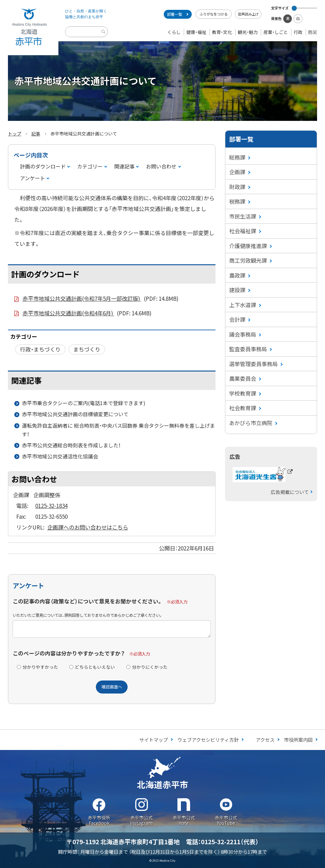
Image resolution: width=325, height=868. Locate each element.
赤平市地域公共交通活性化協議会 (60, 456)
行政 (298, 32)
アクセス (265, 740)
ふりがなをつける (214, 14)
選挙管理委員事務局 (253, 364)
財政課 (237, 187)
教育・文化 (222, 32)
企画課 (237, 172)
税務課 (237, 201)
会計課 (237, 319)
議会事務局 (243, 334)
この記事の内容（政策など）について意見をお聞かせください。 (88, 601)
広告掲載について (290, 492)
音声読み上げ (248, 14)
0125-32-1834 (51, 506)
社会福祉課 (243, 231)
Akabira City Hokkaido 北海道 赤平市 (29, 28)
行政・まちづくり (40, 349)
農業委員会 (243, 378)
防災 (313, 32)
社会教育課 (243, 408)
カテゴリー (90, 166)
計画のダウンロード (43, 166)
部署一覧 (175, 14)
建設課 (237, 290)
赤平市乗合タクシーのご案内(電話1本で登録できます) (84, 403)
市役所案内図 (298, 740)
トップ (15, 134)
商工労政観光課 (248, 260)
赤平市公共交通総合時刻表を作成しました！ (71, 445)
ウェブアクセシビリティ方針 (208, 740)
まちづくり (87, 349)
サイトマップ (154, 740)
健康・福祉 (196, 32)
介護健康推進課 (248, 246)
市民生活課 (243, 216)
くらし (174, 32)
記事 (36, 134)
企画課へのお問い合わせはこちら (88, 527)
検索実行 (104, 37)
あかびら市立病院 (251, 423)
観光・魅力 (248, 32)
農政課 (237, 275)
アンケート (33, 178)
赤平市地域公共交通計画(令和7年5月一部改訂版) (101, 299)
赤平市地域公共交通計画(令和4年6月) (87, 313)
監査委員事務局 (248, 349)
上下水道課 (243, 305)
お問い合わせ (161, 166)
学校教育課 (243, 393)
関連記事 (124, 166)
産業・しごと (276, 32)
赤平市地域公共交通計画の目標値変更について (75, 414)
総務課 (237, 157)
